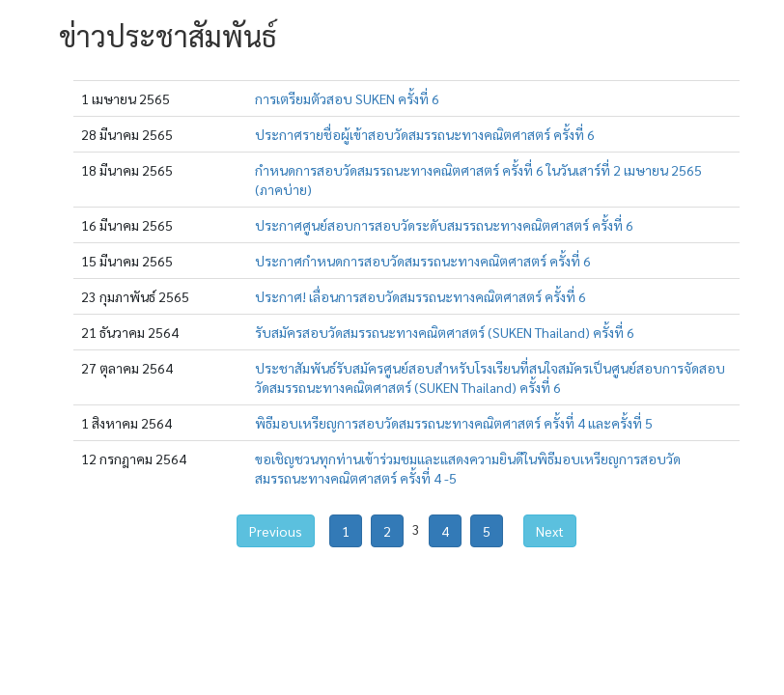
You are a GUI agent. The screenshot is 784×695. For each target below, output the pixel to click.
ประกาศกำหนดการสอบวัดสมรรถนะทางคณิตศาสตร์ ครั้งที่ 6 (423, 261)
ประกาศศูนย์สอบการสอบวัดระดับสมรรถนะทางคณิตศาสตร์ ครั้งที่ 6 (444, 225)
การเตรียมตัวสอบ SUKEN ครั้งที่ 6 (347, 98)
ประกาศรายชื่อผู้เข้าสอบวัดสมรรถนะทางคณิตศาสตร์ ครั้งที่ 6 (425, 134)
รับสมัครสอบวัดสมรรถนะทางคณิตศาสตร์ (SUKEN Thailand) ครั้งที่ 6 (445, 332)
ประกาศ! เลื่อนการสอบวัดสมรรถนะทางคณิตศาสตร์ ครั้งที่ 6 (420, 296)
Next (550, 531)
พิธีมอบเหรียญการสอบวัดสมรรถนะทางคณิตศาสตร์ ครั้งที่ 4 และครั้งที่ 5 (454, 423)
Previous (276, 531)
